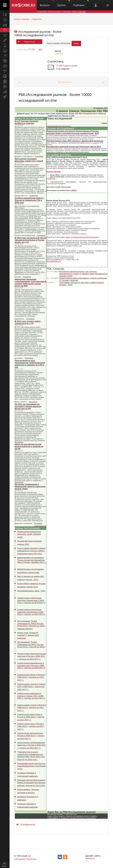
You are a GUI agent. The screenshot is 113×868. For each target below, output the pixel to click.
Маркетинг (37, 19)
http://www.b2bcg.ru (54, 261)
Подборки (81, 3)
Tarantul (59, 54)
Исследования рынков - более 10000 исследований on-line (38, 33)
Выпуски (47, 3)
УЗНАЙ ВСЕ (51, 178)
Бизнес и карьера (22, 19)
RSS (40, 49)
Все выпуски (65, 82)
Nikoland (90, 858)
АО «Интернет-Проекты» (25, 857)
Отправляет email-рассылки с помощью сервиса (61, 12)
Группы (63, 3)
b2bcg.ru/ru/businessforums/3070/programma (82, 237)
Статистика (55, 61)
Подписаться (29, 42)
